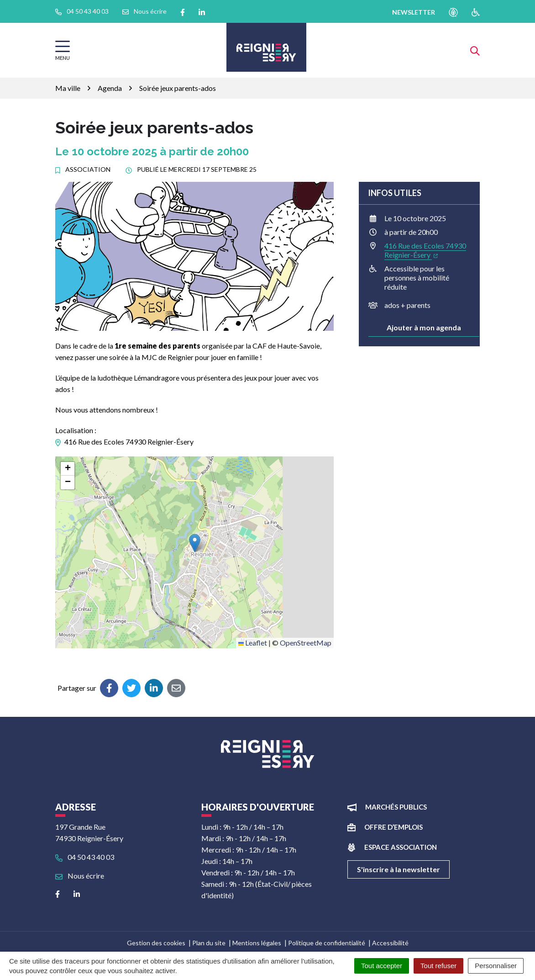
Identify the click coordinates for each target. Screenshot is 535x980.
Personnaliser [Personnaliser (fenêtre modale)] (496, 966)
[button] (195, 543)
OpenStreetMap (306, 643)
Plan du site (209, 943)
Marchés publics (396, 807)
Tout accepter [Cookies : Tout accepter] (382, 966)
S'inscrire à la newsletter (399, 869)
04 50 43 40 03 (85, 857)
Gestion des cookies (156, 943)
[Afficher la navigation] (63, 50)
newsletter (414, 12)
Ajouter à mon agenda (424, 327)
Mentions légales (257, 943)
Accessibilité (390, 943)
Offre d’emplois (393, 827)
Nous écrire (80, 876)
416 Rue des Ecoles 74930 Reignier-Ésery (425, 250)
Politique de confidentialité (327, 943)
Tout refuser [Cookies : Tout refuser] (438, 966)
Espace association (401, 847)
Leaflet (253, 643)
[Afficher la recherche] (475, 50)
